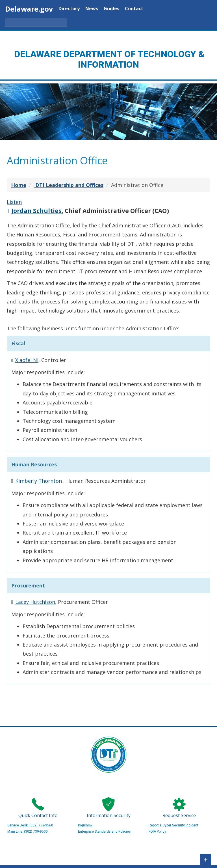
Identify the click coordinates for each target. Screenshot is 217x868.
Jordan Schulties (36, 211)
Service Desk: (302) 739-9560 (30, 825)
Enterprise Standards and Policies (104, 832)
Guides (111, 9)
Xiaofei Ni (27, 360)
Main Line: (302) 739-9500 (28, 832)
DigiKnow (85, 825)
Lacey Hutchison (35, 602)
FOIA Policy (157, 832)
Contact (134, 9)
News (92, 9)
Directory (69, 9)
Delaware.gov (29, 9)
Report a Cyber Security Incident (173, 825)
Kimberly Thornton (39, 481)
